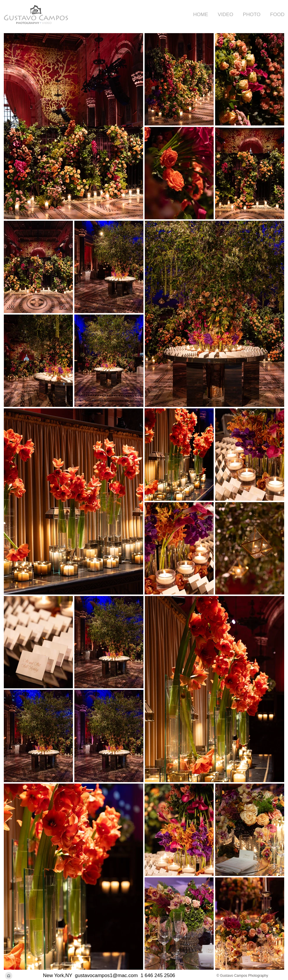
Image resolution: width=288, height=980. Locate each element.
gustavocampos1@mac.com (106, 975)
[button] (224, 15)
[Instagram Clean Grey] (9, 976)
